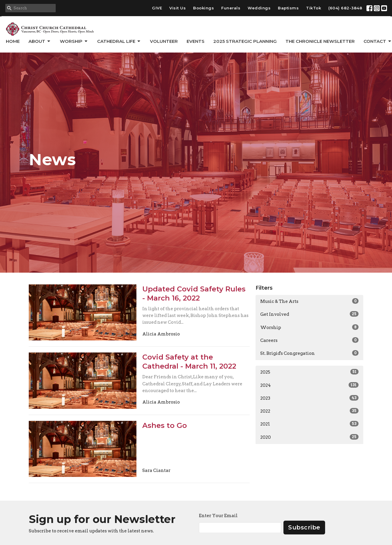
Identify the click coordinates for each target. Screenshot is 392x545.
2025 (309, 372)
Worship (74, 41)
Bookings (203, 8)
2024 (309, 385)
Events (196, 41)
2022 (309, 411)
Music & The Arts (309, 301)
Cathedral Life (119, 41)
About (40, 41)
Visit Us (178, 8)
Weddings (259, 8)
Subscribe (304, 527)
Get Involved (309, 314)
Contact (378, 41)
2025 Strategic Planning (245, 41)
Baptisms (288, 8)
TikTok (314, 8)
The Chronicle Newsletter (320, 41)
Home (13, 41)
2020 (309, 437)
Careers (309, 340)
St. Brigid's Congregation (309, 353)
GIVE (157, 8)
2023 (309, 398)
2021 (309, 424)
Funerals (231, 8)
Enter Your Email (218, 516)
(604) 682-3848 (345, 8)
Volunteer (164, 41)
